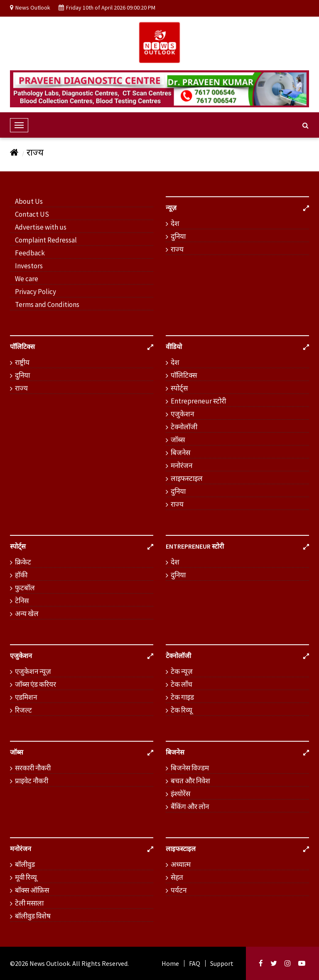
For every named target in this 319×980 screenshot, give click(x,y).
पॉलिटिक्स (184, 375)
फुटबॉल (25, 588)
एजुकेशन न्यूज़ (33, 671)
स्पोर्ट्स (179, 388)
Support (222, 963)
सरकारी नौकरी (33, 768)
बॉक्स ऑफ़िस (32, 890)
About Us (29, 201)
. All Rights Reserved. (99, 963)
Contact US (32, 214)
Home (170, 963)
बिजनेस (180, 453)
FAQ (195, 963)
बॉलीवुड (25, 864)
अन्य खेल (27, 614)
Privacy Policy (36, 292)
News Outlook (50, 963)
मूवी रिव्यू (26, 877)
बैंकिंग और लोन (190, 807)
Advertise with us (41, 227)
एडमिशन (26, 697)
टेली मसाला (29, 903)
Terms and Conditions (47, 304)
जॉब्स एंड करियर (36, 684)
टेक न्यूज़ (182, 671)
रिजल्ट (23, 710)
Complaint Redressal (46, 240)
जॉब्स (178, 440)
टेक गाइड (182, 697)
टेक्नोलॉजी (184, 427)
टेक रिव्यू (182, 710)
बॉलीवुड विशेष (33, 916)
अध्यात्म (181, 864)
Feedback (30, 253)
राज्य (35, 152)
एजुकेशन (182, 414)
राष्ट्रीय (22, 362)
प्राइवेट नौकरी (32, 781)
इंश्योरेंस (180, 794)
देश (175, 223)
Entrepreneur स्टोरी (198, 401)
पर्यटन (179, 890)
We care (27, 279)
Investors (29, 266)
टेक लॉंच (182, 684)
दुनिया (178, 236)
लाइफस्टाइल (187, 478)
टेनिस (22, 601)
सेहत (177, 877)
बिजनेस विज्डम (190, 768)
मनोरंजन (182, 465)
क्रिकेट (23, 562)
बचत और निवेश (190, 781)
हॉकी (21, 575)
